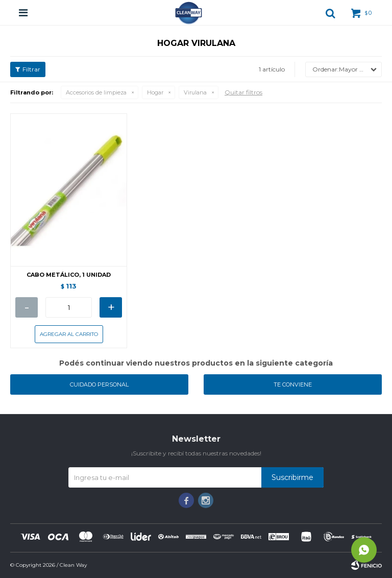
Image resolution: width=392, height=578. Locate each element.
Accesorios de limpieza (96, 92)
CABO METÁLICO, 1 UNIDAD (69, 275)
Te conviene (293, 384)
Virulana (195, 92)
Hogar (155, 92)
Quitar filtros (243, 92)
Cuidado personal (99, 384)
